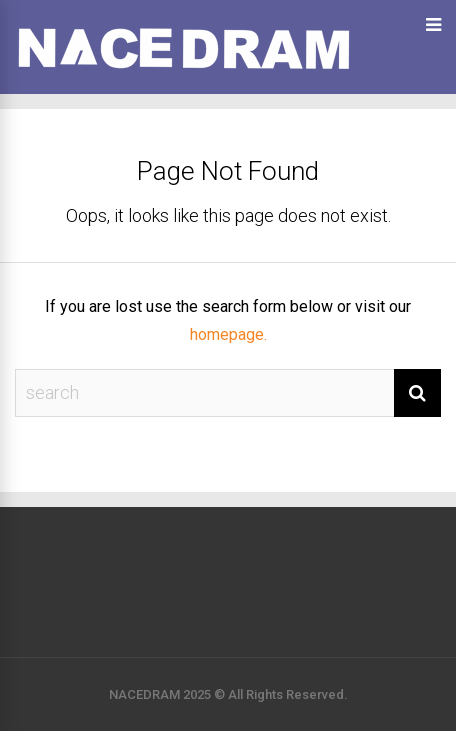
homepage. (228, 334)
